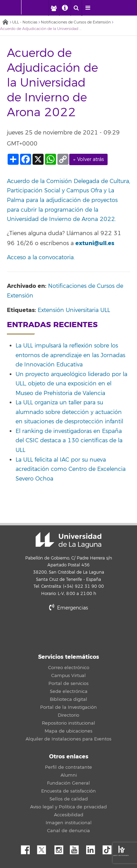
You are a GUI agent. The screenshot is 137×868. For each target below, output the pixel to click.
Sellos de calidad (69, 799)
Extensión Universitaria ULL (74, 310)
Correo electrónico (69, 668)
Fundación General (68, 783)
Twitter (44, 848)
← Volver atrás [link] (88, 159)
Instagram (61, 848)
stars (68, 631)
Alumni (69, 775)
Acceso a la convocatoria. (41, 258)
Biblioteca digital (68, 699)
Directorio (68, 715)
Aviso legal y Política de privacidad (68, 807)
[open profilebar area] (54, 8)
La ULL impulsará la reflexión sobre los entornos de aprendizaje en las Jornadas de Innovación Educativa (70, 355)
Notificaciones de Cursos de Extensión (76, 22)
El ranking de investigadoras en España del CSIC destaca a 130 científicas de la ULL (69, 441)
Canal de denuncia (68, 831)
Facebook (28, 848)
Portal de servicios (68, 684)
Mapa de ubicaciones (68, 731)
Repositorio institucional (68, 723)
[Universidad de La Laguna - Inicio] (15, 7)
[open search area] (76, 8)
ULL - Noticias (25, 22)
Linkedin (93, 848)
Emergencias (68, 608)
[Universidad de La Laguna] (39, 7)
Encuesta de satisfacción (68, 791)
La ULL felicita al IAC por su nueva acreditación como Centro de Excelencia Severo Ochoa (71, 469)
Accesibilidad (69, 815)
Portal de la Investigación (68, 707)
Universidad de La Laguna (68, 540)
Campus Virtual (68, 676)
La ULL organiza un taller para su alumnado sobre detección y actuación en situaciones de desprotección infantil (69, 412)
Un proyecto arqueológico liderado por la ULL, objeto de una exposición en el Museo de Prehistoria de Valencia (71, 384)
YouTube (77, 848)
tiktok (109, 848)
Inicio (5, 23)
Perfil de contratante (68, 767)
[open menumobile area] (88, 8)
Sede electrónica (69, 692)
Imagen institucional (69, 823)
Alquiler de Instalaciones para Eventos (68, 739)
